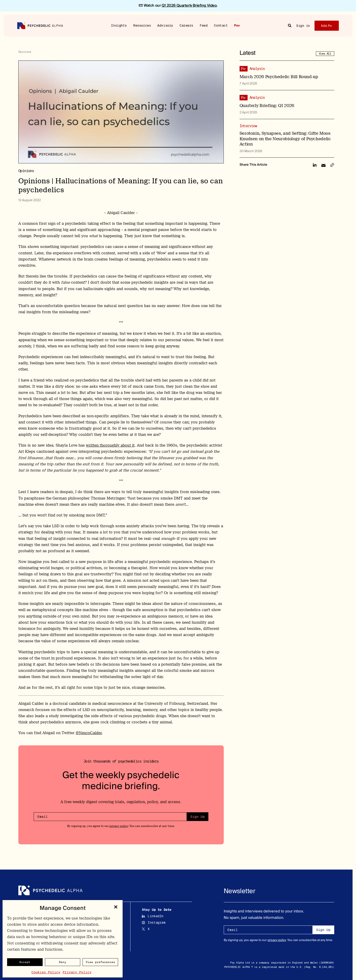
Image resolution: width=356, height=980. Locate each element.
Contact (221, 25)
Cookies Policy (46, 972)
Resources (142, 25)
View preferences (100, 962)
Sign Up (197, 817)
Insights (119, 25)
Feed (204, 25)
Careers (186, 25)
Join (327, 26)
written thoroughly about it (110, 445)
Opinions (25, 52)
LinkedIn (153, 916)
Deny (63, 962)
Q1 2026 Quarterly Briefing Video (189, 5)
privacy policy (119, 826)
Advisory (165, 25)
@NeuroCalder (89, 733)
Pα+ (237, 26)
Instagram (154, 922)
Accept (25, 962)
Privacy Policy (77, 972)
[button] (116, 907)
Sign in (303, 26)
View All (325, 54)
